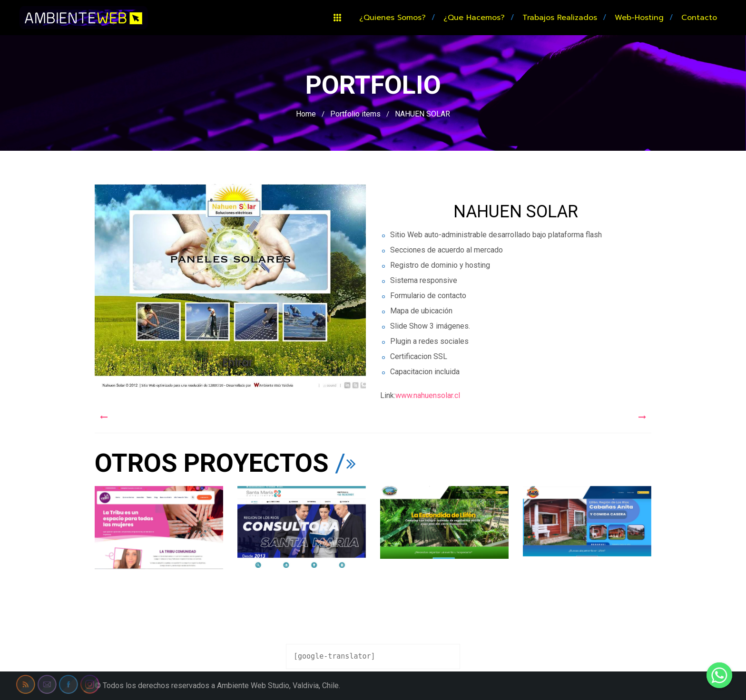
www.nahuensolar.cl (428, 395)
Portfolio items (355, 114)
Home (306, 114)
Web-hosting (639, 18)
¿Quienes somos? (393, 18)
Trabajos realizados (560, 18)
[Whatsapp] (719, 675)
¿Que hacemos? (474, 18)
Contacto (699, 18)
